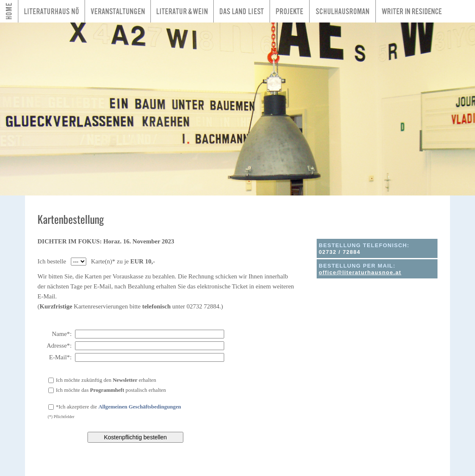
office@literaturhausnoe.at (360, 272)
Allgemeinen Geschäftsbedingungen (140, 407)
